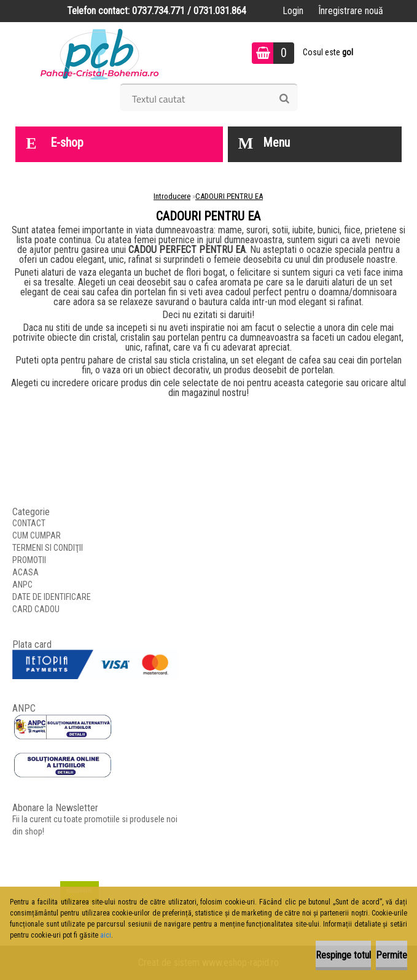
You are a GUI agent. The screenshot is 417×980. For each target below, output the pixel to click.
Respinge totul (343, 955)
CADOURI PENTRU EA (229, 196)
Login (293, 11)
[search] (284, 99)
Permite (392, 955)
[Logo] (100, 53)
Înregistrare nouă (351, 11)
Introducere (172, 196)
